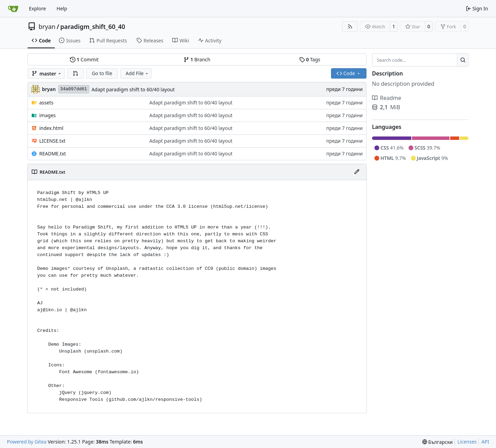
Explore (37, 8)
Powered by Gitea (27, 442)
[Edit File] (357, 172)
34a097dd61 (74, 89)
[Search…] (463, 60)
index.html (51, 128)
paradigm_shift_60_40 (93, 27)
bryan (47, 27)
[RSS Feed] (350, 27)
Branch (197, 59)
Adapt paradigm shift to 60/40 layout (133, 89)
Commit (84, 59)
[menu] (438, 442)
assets (46, 103)
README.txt (53, 154)
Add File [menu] (137, 73)
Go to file (102, 73)
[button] (75, 73)
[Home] (13, 9)
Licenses (467, 442)
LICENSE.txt (52, 141)
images (48, 115)
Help (62, 8)
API (485, 442)
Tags (310, 59)
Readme (387, 98)
